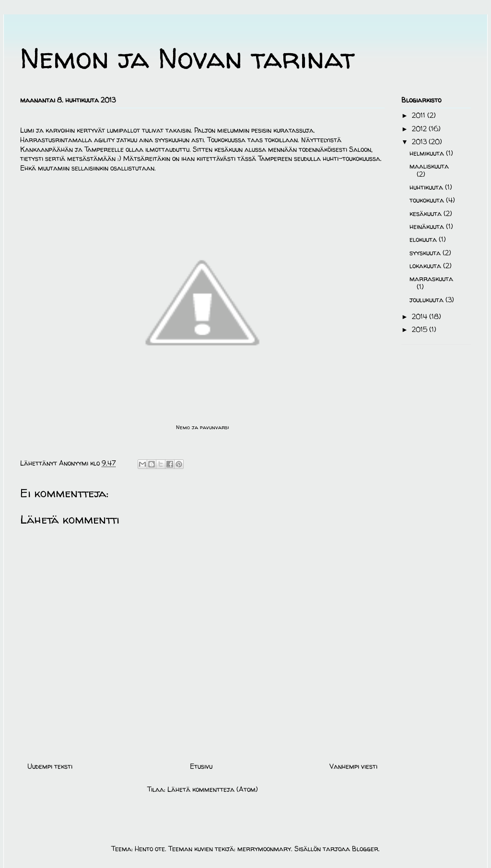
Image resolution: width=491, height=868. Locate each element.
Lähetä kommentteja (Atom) (213, 789)
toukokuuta (428, 200)
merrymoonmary (264, 849)
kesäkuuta (427, 213)
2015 (421, 329)
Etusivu (201, 766)
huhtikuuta (427, 187)
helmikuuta (428, 153)
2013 (420, 142)
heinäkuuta (428, 226)
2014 (421, 316)
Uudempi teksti (50, 766)
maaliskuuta (429, 166)
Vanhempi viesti (353, 766)
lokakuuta (426, 266)
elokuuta (424, 239)
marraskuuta (431, 279)
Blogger (365, 849)
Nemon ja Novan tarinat (187, 58)
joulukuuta (427, 300)
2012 (420, 129)
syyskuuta (426, 253)
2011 (420, 115)
